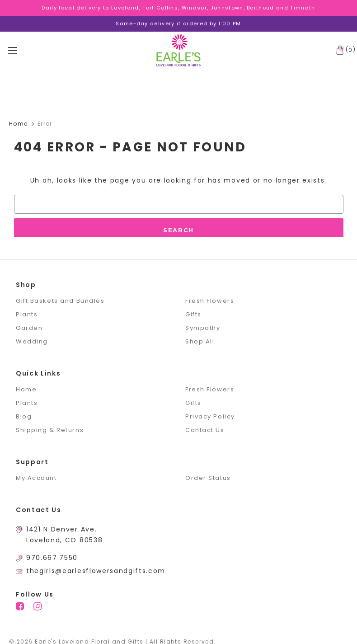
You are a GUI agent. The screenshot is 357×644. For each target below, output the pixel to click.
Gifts (193, 314)
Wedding (32, 341)
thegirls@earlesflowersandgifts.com (96, 571)
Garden (29, 328)
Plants (27, 314)
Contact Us (205, 430)
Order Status (208, 478)
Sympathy (203, 328)
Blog (24, 416)
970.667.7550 (52, 558)
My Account (36, 478)
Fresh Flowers (210, 301)
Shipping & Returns (50, 430)
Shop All (200, 341)
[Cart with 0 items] (344, 50)
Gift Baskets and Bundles (60, 301)
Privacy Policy (210, 416)
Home (26, 389)
